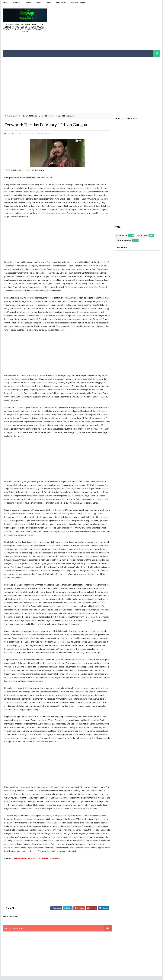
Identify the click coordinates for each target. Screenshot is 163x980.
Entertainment (15, 116)
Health (39, 3)
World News (61, 3)
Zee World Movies (30, 116)
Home (49, 3)
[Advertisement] (110, 28)
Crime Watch (122, 236)
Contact (28, 3)
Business (16, 3)
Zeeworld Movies (77, 3)
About (6, 3)
